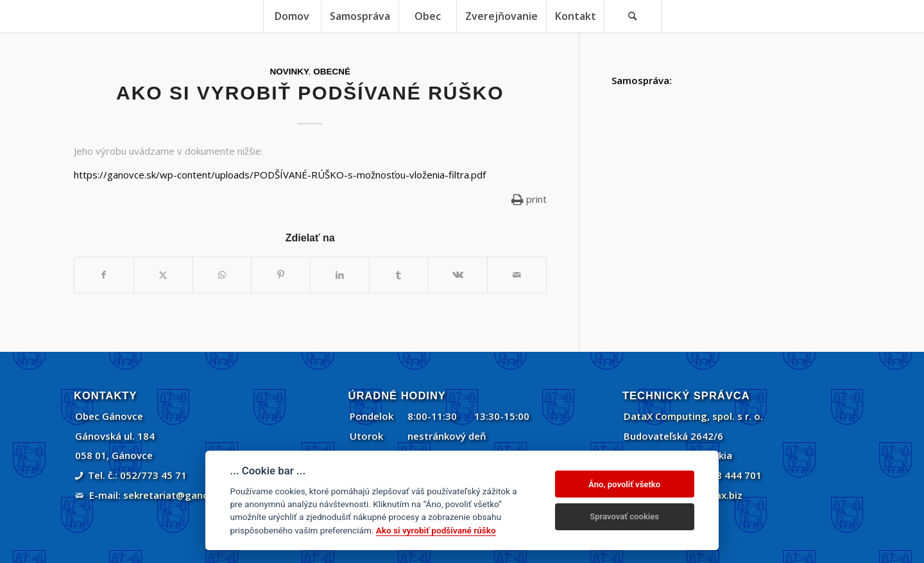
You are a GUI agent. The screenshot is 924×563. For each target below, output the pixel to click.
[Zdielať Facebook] (104, 275)
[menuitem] (292, 16)
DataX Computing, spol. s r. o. (693, 416)
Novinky (289, 72)
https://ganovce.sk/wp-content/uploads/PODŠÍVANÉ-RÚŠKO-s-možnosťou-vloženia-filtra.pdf (280, 175)
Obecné (332, 72)
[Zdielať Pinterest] (281, 275)
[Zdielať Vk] (458, 275)
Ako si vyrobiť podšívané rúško (436, 530)
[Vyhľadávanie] (633, 16)
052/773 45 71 (153, 475)
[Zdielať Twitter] (163, 275)
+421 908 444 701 (720, 475)
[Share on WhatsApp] (222, 275)
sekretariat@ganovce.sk (181, 495)
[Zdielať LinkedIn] (340, 275)
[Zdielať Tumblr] (399, 275)
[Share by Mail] (517, 275)
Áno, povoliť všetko (624, 484)
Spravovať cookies (624, 516)
